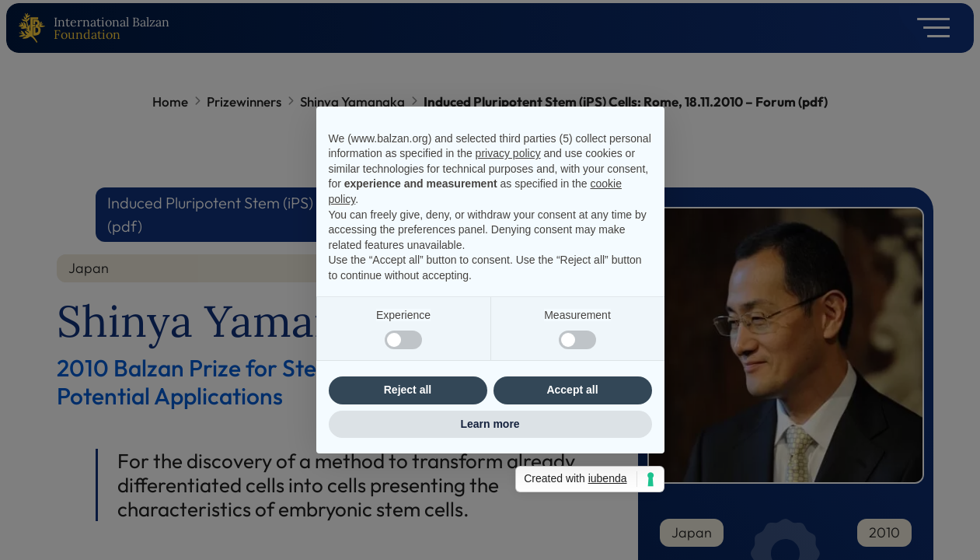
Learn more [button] (490, 424)
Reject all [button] (408, 390)
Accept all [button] (572, 390)
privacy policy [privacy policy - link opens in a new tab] (508, 153)
